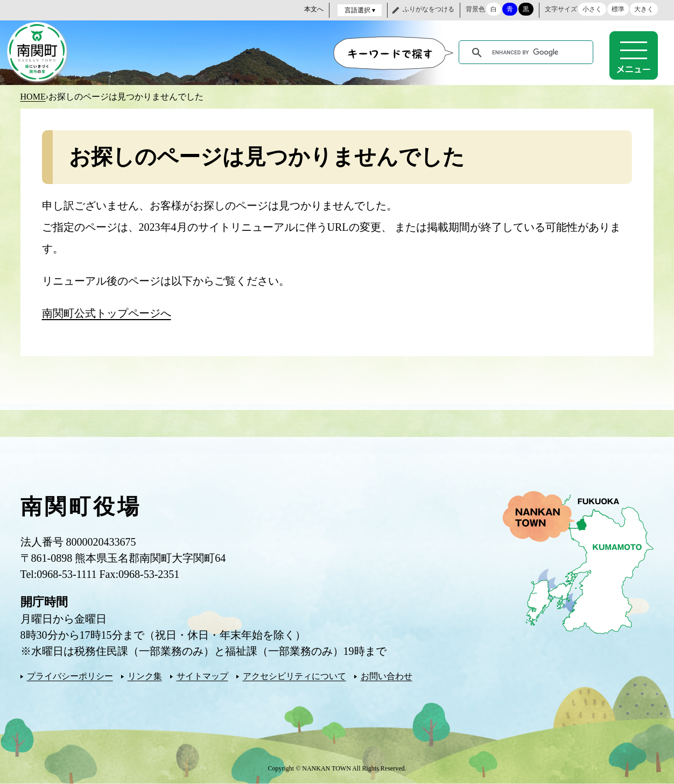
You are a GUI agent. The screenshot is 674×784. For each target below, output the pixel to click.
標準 (618, 9)
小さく (592, 9)
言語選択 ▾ (360, 10)
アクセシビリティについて (294, 676)
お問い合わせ (387, 676)
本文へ (314, 9)
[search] (528, 53)
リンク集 (145, 676)
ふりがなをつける (429, 9)
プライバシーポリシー (70, 676)
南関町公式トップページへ (107, 313)
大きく (644, 9)
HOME (33, 97)
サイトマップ (202, 676)
